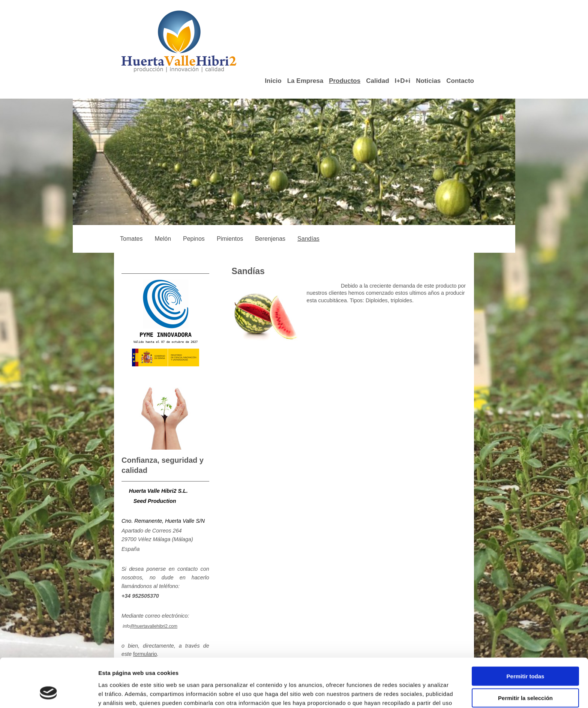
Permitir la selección (525, 655)
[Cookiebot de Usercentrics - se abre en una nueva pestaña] (49, 693)
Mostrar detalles (403, 693)
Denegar (525, 677)
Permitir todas (526, 633)
